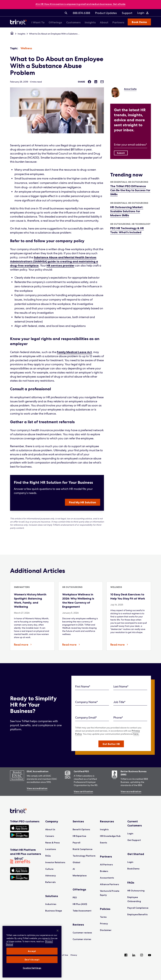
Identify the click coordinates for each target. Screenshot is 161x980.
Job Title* (119, 702)
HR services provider (60, 266)
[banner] (80, 4)
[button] (111, 744)
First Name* (83, 686)
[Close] (58, 931)
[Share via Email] (102, 82)
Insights (21, 34)
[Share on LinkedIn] (96, 82)
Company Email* (86, 718)
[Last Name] (130, 687)
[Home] (12, 34)
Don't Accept (32, 960)
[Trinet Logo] (19, 22)
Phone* (118, 718)
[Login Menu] (143, 13)
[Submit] (121, 153)
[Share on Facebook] (89, 82)
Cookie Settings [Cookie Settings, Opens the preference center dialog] (32, 968)
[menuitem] (66, 13)
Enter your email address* (130, 145)
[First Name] (92, 687)
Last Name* (121, 686)
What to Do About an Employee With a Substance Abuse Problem (55, 34)
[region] (32, 952)
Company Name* (86, 702)
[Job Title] (130, 702)
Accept (32, 951)
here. (136, 734)
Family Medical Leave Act (74, 352)
